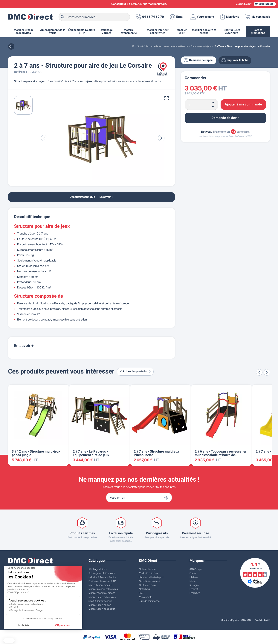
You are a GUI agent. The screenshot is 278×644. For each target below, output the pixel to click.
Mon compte (146, 597)
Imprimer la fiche (235, 60)
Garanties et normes (149, 581)
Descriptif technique (82, 197)
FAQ (141, 593)
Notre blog (144, 589)
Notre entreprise (147, 569)
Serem (193, 573)
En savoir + (106, 197)
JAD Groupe (196, 569)
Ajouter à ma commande (243, 104)
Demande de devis (225, 118)
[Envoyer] (167, 498)
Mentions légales (230, 620)
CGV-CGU (247, 620)
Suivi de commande (149, 601)
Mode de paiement (149, 573)
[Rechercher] (94, 17)
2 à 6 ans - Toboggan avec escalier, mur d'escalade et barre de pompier (221, 455)
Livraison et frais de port (151, 577)
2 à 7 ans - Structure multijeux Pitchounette (156, 453)
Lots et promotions (258, 32)
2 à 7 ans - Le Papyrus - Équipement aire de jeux (91, 453)
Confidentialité (262, 620)
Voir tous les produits (135, 371)
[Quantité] (201, 105)
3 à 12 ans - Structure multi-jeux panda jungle (36, 453)
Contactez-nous (147, 585)
